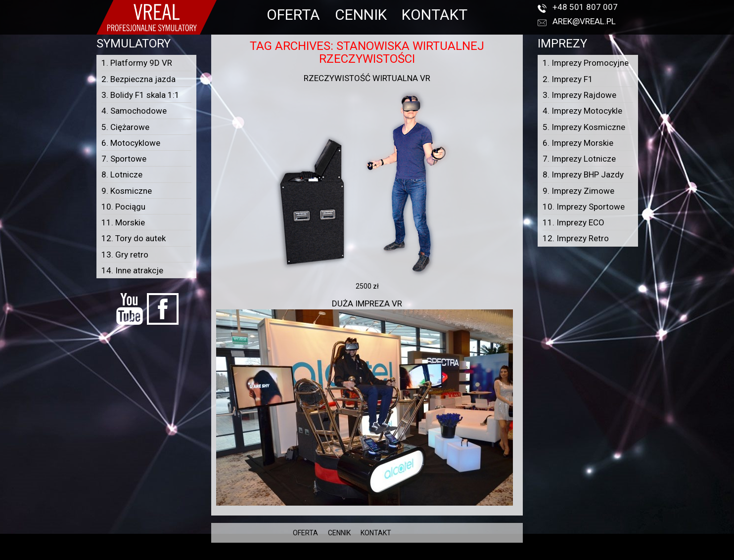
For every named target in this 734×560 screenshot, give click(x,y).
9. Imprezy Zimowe (578, 191)
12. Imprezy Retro (576, 238)
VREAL (385, 555)
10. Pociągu (123, 207)
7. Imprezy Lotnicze (579, 159)
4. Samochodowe (134, 111)
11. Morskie (123, 222)
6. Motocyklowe (131, 143)
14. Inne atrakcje (132, 270)
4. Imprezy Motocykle (582, 111)
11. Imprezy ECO (573, 222)
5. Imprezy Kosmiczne (584, 127)
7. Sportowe (124, 159)
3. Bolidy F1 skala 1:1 (140, 95)
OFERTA (293, 15)
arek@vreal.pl (584, 21)
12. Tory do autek (134, 238)
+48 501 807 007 (585, 7)
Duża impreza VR (367, 303)
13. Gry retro (125, 255)
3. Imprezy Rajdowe (579, 95)
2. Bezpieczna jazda (138, 79)
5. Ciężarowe (125, 127)
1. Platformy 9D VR (137, 63)
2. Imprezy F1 (568, 79)
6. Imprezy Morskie (578, 143)
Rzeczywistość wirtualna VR (367, 78)
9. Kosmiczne (127, 191)
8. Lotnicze (122, 174)
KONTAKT (435, 15)
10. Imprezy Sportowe (584, 207)
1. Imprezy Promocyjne (586, 63)
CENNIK (361, 15)
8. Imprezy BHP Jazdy (583, 174)
